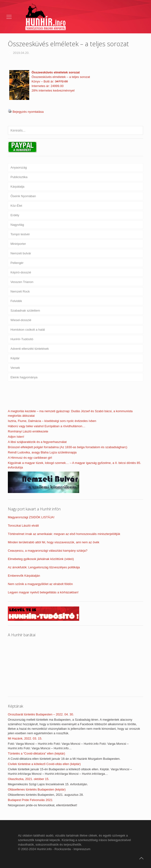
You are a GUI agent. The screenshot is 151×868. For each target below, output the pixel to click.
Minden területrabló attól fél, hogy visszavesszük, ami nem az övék (54, 542)
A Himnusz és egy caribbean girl (30, 458)
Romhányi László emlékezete (28, 431)
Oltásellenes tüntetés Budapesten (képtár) (37, 789)
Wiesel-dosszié (21, 320)
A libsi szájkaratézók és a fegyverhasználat (37, 442)
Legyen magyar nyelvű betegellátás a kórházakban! (43, 592)
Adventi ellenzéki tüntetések (30, 349)
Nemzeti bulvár (21, 253)
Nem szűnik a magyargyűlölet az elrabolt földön (40, 584)
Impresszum (82, 849)
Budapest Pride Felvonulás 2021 (30, 800)
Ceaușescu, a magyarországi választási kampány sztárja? (48, 551)
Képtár (15, 358)
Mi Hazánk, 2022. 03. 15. (25, 738)
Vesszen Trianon (22, 282)
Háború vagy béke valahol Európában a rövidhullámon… (47, 426)
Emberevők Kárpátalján (24, 576)
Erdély (15, 215)
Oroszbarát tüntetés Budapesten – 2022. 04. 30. (41, 714)
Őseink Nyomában (23, 196)
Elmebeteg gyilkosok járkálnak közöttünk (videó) (41, 559)
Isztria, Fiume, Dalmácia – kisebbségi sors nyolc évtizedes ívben (52, 421)
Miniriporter (18, 244)
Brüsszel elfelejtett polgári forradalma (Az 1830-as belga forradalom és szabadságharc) (68, 447)
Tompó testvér (20, 234)
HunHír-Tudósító (22, 339)
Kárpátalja (17, 187)
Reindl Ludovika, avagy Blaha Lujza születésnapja (42, 452)
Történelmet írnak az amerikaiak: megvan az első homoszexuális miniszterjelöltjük (64, 534)
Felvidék (16, 301)
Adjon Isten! (16, 437)
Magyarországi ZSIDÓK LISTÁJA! (31, 517)
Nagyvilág (17, 225)
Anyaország (19, 167)
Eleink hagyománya (24, 377)
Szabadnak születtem (25, 311)
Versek (15, 368)
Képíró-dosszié (21, 272)
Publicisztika (19, 177)
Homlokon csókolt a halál (28, 330)
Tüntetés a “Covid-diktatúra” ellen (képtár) (37, 753)
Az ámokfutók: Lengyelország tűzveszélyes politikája (44, 567)
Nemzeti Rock (20, 291)
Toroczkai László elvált (23, 526)
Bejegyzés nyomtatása (28, 112)
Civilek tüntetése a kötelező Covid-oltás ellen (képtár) (44, 764)
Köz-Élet (16, 206)
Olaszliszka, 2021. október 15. (29, 779)
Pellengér (17, 263)
